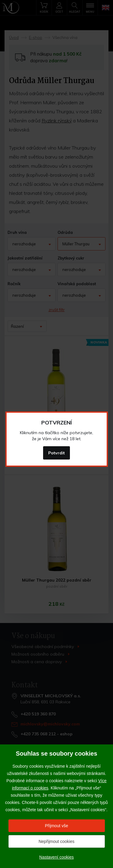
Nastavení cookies (56, 857)
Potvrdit (56, 453)
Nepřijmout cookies (56, 841)
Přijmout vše (56, 826)
